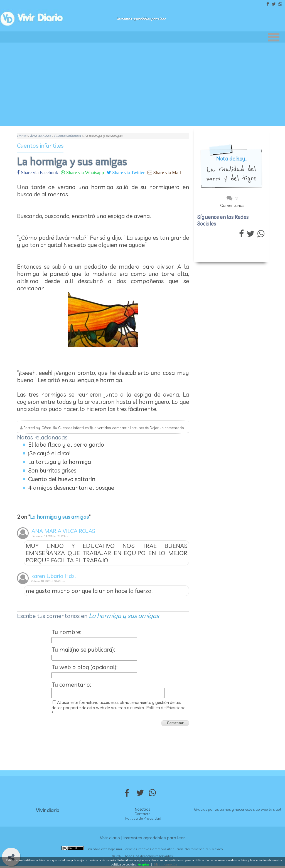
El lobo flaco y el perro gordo (66, 444)
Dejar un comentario (167, 428)
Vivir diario (48, 812)
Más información (166, 864)
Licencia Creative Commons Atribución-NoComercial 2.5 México (173, 851)
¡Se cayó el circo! (49, 453)
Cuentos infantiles (40, 145)
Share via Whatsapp (84, 172)
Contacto (142, 815)
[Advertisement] (142, 84)
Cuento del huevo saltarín (62, 479)
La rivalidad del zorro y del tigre (231, 174)
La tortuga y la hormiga (60, 462)
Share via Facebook (39, 172)
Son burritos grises (52, 470)
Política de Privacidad (143, 820)
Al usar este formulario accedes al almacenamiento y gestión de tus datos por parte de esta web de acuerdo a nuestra (119, 709)
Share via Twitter (128, 172)
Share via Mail (167, 172)
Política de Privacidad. (166, 709)
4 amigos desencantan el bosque (71, 488)
